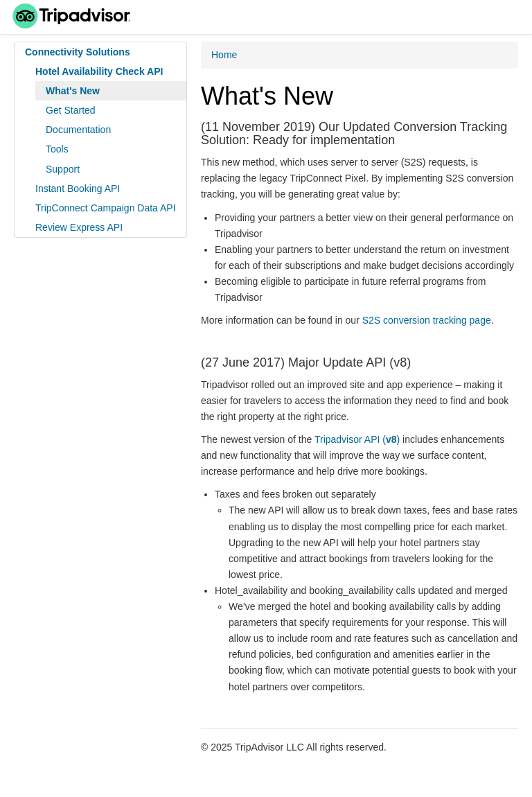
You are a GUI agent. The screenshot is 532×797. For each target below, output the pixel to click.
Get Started (71, 110)
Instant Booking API (78, 189)
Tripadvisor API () (357, 439)
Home (224, 55)
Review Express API (79, 227)
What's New (73, 91)
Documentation (78, 130)
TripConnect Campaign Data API (106, 208)
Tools (57, 149)
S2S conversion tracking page (427, 320)
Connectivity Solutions (78, 52)
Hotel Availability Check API (99, 71)
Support (63, 169)
